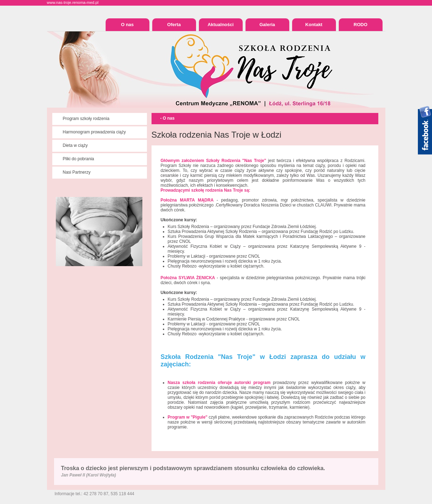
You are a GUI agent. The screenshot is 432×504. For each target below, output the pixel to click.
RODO (360, 25)
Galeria (267, 25)
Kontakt (314, 25)
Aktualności (221, 25)
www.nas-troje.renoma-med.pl (73, 2)
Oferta (174, 25)
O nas (127, 25)
